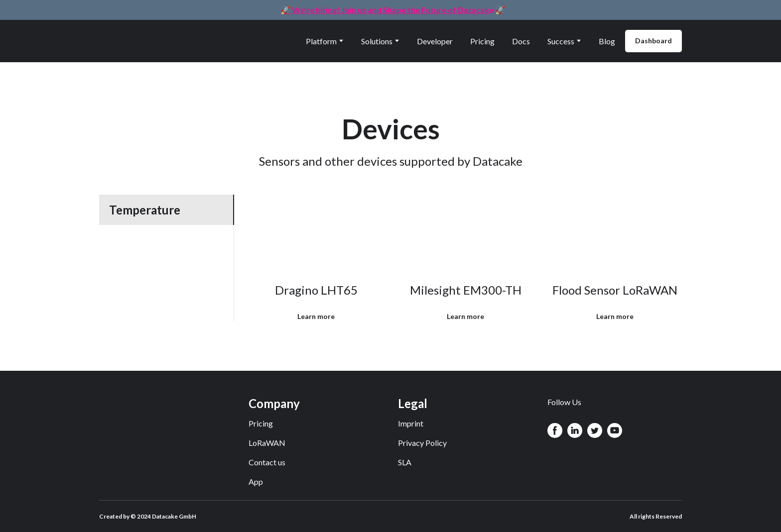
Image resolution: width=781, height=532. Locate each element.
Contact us (267, 462)
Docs (521, 41)
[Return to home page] (145, 41)
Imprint (411, 423)
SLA (405, 462)
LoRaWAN (267, 443)
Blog (607, 41)
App (256, 481)
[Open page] (316, 233)
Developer (435, 41)
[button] (653, 41)
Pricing (482, 41)
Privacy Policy (422, 443)
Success (561, 41)
